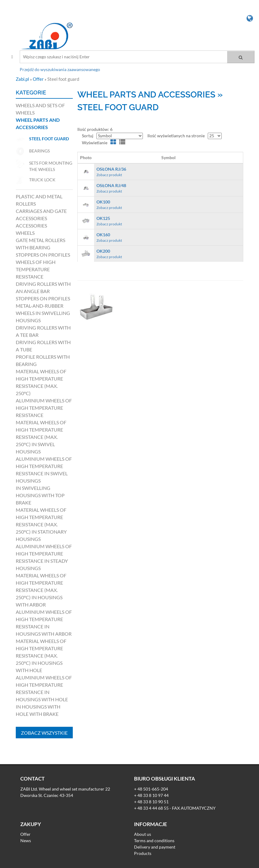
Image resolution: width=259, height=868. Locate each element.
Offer (39, 79)
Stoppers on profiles (43, 255)
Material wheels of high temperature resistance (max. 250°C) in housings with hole (41, 656)
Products (143, 853)
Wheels (25, 233)
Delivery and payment (155, 847)
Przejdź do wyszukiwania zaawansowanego (60, 69)
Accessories (31, 226)
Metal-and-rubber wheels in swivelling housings (43, 313)
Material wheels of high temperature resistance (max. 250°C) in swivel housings (41, 437)
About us (143, 834)
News (26, 841)
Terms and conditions (154, 841)
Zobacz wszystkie (44, 733)
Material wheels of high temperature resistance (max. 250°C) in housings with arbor (41, 590)
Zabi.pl (23, 79)
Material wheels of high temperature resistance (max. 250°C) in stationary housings (41, 524)
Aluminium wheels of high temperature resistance (44, 408)
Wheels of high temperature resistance (36, 269)
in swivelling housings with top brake (40, 495)
